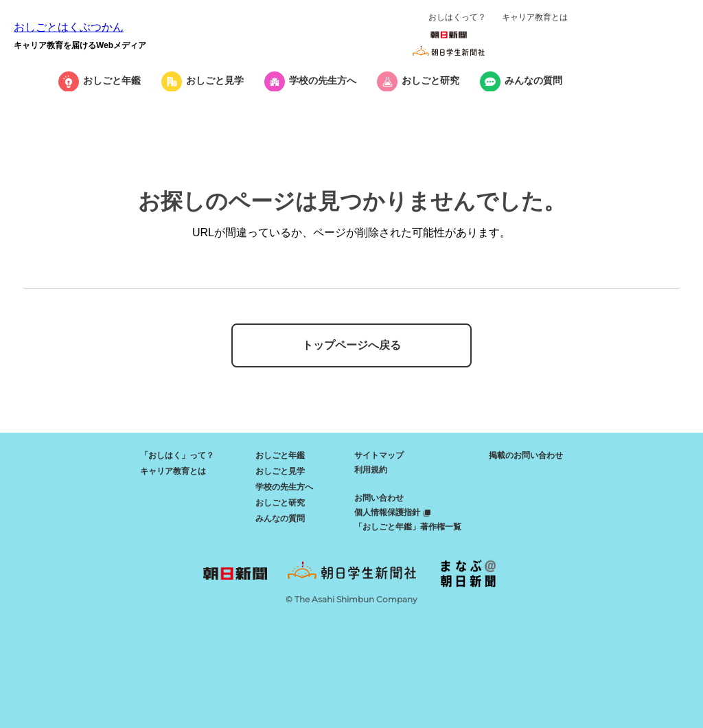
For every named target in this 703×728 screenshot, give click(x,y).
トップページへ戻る (351, 345)
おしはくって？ (457, 17)
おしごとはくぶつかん (69, 27)
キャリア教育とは (535, 17)
